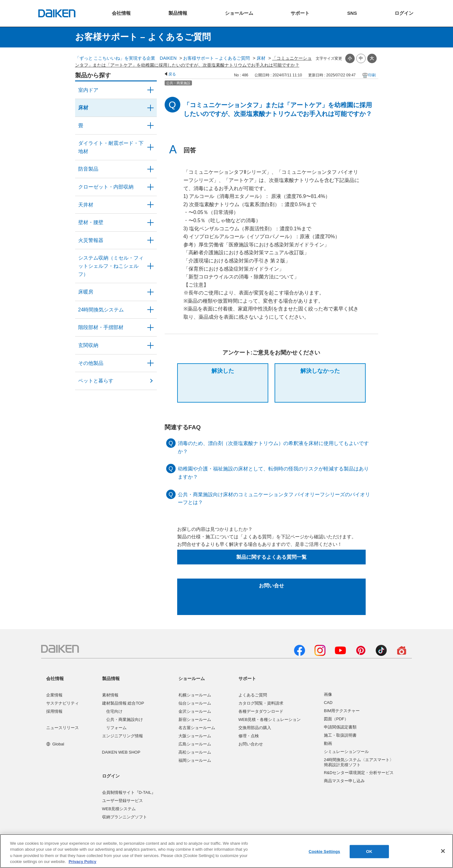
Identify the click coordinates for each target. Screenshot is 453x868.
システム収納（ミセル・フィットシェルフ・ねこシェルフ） (111, 266)
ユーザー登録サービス (123, 801)
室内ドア (88, 90)
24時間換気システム (101, 310)
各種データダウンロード (261, 711)
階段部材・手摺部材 (101, 327)
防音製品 (88, 169)
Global (55, 744)
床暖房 (86, 292)
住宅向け (114, 711)
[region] (227, 851)
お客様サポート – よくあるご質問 (216, 58)
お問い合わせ (251, 744)
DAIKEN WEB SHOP (121, 752)
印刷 (372, 75)
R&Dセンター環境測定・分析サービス (359, 773)
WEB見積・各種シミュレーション (270, 720)
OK (369, 852)
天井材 (86, 205)
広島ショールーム (195, 744)
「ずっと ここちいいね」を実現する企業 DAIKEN (126, 58)
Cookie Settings (324, 852)
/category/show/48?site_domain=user (150, 147)
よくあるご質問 (253, 695)
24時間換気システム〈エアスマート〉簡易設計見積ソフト (359, 762)
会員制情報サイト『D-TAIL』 (129, 792)
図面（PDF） (336, 719)
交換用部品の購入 (255, 728)
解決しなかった (320, 371)
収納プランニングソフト (125, 817)
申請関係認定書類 (340, 727)
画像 (328, 694)
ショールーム (192, 678)
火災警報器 (91, 240)
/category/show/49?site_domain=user (150, 205)
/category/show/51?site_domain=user (150, 310)
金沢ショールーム (195, 711)
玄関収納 (88, 345)
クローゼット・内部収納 (106, 187)
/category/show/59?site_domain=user (150, 108)
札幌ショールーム (195, 695)
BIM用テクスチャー (342, 711)
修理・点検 (249, 736)
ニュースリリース (63, 728)
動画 (328, 743)
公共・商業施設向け (125, 720)
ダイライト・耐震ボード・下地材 (111, 147)
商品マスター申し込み (344, 781)
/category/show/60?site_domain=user (150, 292)
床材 (261, 58)
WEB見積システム (119, 809)
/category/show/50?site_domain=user (150, 169)
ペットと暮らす (96, 381)
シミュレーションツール (346, 752)
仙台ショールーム (195, 703)
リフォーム (116, 728)
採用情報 (54, 711)
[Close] (443, 851)
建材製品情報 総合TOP (123, 703)
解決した (223, 371)
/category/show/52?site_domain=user (150, 240)
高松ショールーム (195, 752)
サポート (247, 678)
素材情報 (110, 695)
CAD (328, 703)
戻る (172, 74)
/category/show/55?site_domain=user (150, 266)
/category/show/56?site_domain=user (150, 345)
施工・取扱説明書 (340, 735)
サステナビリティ (63, 703)
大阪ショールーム (195, 736)
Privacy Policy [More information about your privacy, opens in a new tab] (82, 862)
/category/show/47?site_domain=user (150, 222)
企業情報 (54, 695)
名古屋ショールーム (197, 728)
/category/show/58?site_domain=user (150, 363)
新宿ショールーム (195, 720)
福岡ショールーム (195, 760)
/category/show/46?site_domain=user (150, 126)
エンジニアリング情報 (123, 736)
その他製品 (91, 363)
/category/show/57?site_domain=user (150, 327)
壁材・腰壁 (91, 222)
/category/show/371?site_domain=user (150, 90)
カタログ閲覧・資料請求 (261, 703)
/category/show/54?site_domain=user (150, 187)
